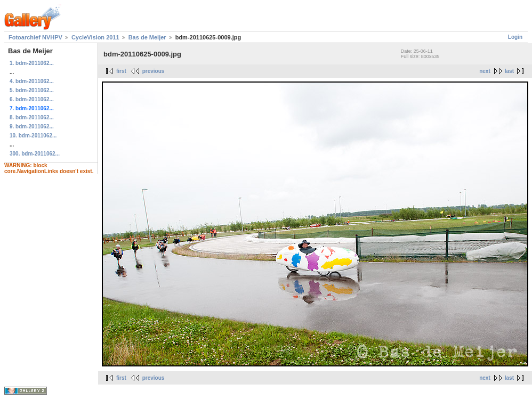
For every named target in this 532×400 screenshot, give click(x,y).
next (485, 71)
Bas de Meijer (147, 37)
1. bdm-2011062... (32, 63)
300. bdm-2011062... (35, 154)
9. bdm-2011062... (32, 126)
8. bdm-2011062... (32, 117)
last (509, 71)
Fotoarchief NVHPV (35, 37)
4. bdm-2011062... (32, 81)
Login (515, 37)
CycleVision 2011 (95, 37)
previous (154, 71)
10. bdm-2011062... (33, 136)
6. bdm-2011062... (32, 99)
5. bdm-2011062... (32, 90)
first (121, 71)
